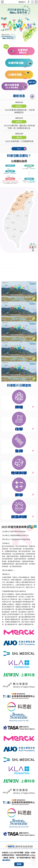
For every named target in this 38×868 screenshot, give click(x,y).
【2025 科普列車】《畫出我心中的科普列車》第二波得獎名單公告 (19, 123)
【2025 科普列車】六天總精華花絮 (19, 137)
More (19, 149)
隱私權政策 (6, 860)
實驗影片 (22, 2)
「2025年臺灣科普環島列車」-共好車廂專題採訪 (19, 107)
